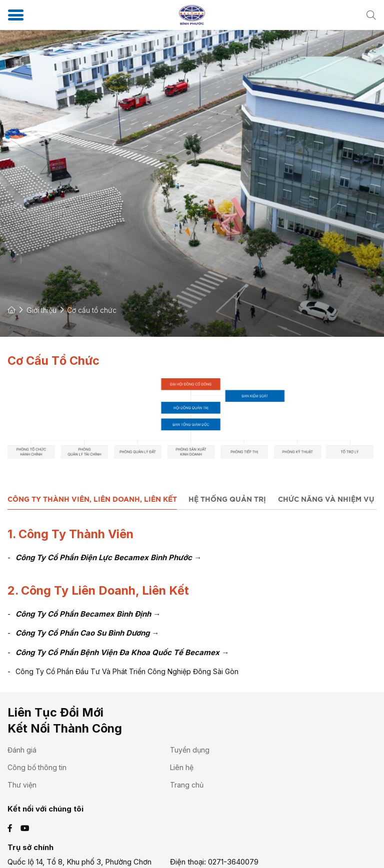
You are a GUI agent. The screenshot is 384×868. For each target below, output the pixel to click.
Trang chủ (187, 785)
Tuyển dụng (190, 750)
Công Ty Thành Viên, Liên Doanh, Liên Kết (92, 500)
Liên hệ (182, 767)
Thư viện (22, 785)
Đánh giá (22, 750)
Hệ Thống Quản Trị (227, 500)
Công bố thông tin (37, 767)
